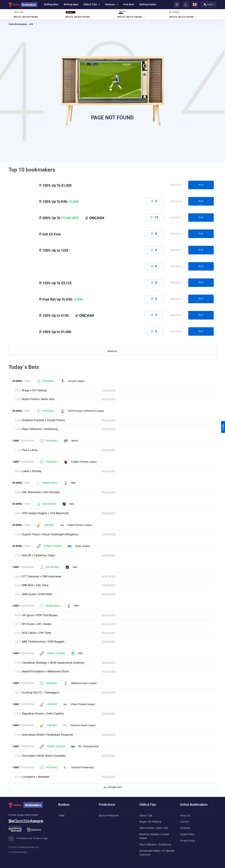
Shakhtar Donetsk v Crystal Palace (43, 420)
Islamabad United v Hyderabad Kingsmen (48, 735)
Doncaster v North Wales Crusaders (44, 756)
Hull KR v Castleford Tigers (39, 555)
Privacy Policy (188, 841)
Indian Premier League (76, 525)
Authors (184, 822)
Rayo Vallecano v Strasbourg (40, 429)
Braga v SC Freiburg (34, 390)
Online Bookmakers (18, 24)
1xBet (61, 816)
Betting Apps (71, 4)
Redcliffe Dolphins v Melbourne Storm (46, 671)
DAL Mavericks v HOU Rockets (41, 492)
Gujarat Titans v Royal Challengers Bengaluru (50, 534)
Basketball (47, 483)
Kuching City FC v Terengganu (41, 693)
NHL (68, 504)
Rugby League (49, 546)
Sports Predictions (109, 816)
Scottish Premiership (79, 768)
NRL (77, 653)
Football (46, 381)
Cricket (45, 525)
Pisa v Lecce (30, 450)
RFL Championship (85, 747)
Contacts (185, 828)
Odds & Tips (92, 4)
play (201, 185)
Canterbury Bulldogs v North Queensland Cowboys (53, 663)
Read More (109, 390)
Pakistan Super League (80, 725)
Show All (112, 351)
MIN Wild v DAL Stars (35, 585)
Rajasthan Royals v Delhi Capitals (43, 714)
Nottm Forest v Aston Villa (38, 399)
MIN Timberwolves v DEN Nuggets (43, 642)
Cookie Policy (187, 834)
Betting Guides (148, 4)
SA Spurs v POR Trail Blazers (40, 615)
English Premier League (80, 462)
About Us (185, 816)
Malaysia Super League (80, 683)
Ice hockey (46, 504)
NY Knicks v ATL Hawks (37, 624)
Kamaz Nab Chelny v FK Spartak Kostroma (157, 853)
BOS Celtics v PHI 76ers (37, 633)
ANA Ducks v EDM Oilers (37, 594)
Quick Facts (176, 185)
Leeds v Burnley (32, 471)
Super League (79, 546)
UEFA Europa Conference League (82, 411)
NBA (70, 483)
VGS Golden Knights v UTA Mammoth (45, 513)
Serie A (71, 441)
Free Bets (129, 4)
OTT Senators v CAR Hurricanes (42, 576)
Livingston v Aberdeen (36, 777)
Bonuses (112, 4)
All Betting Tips (112, 787)
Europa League (73, 381)
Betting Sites (51, 4)
